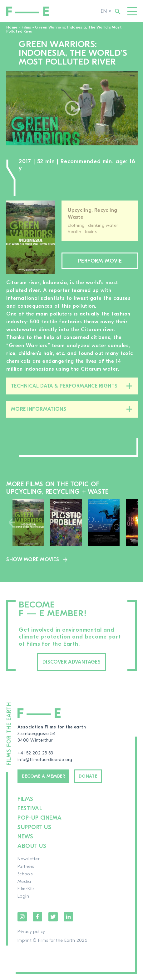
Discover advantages (71, 662)
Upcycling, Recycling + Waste (95, 214)
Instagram (22, 917)
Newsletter (28, 859)
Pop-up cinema (40, 818)
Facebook (37, 917)
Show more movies (33, 560)
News (25, 837)
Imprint (25, 941)
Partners (26, 867)
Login (23, 896)
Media (24, 882)
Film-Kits (26, 889)
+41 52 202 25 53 (35, 753)
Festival (30, 808)
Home (12, 27)
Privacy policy (31, 932)
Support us (34, 827)
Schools (25, 874)
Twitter (53, 917)
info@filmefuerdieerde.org (45, 760)
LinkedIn (68, 917)
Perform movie (100, 261)
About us (32, 846)
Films (26, 27)
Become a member (44, 776)
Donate (88, 776)
